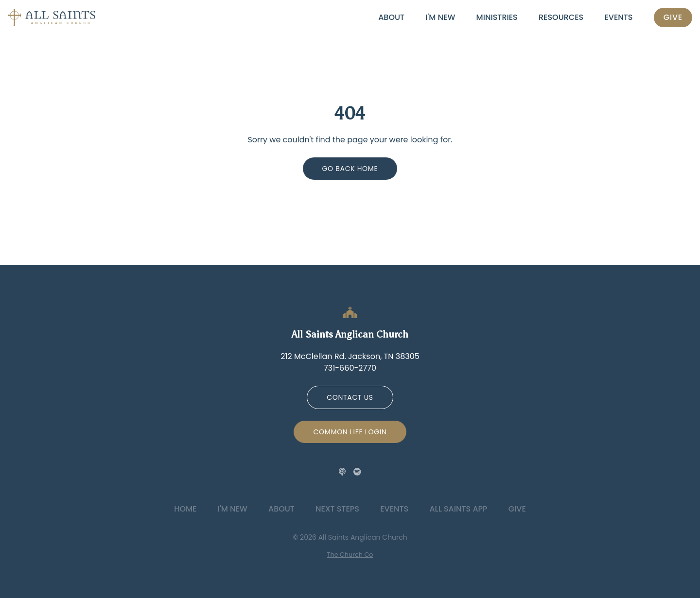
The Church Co (350, 555)
